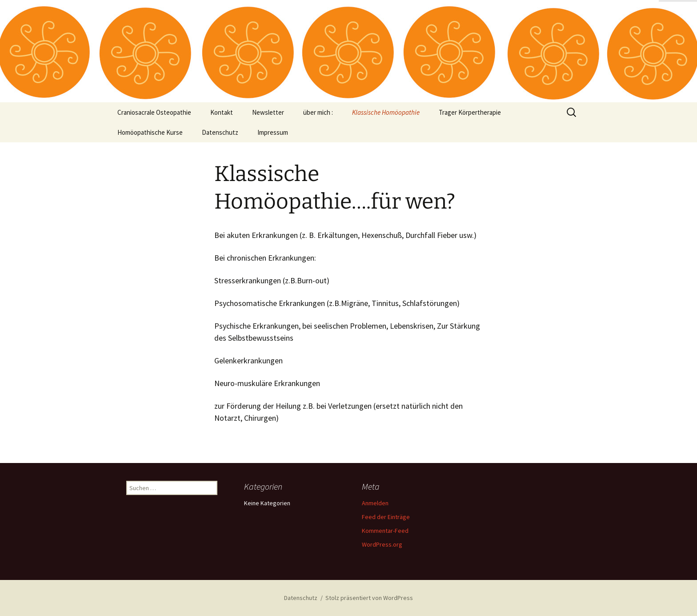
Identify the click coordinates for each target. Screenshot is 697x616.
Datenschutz (220, 132)
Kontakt (222, 112)
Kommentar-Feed (385, 531)
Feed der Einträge (386, 517)
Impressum (273, 132)
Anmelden (375, 503)
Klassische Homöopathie (386, 112)
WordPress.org (382, 544)
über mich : (318, 112)
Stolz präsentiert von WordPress (369, 598)
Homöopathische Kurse (150, 132)
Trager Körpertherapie (470, 112)
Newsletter (268, 112)
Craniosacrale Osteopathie (154, 112)
